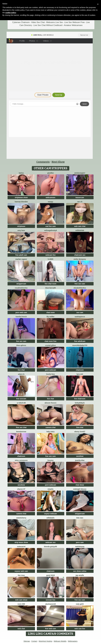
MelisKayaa (80, 547)
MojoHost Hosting (45, 641)
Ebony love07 (80, 432)
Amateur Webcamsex (73, 25)
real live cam (50, 226)
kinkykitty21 (80, 403)
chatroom (80, 370)
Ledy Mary (50, 432)
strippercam (21, 284)
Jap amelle (80, 575)
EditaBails (51, 518)
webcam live (51, 255)
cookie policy (11, 13)
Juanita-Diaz (80, 460)
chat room (50, 312)
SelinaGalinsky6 (50, 230)
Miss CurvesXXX (21, 460)
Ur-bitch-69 (21, 403)
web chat (21, 629)
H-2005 (50, 259)
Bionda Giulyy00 (50, 547)
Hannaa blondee (21, 202)
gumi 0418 (50, 575)
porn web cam (21, 312)
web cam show (21, 600)
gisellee (50, 173)
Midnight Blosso (80, 489)
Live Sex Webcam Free (75, 22)
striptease (21, 226)
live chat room (51, 284)
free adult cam (21, 255)
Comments (43, 162)
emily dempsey (80, 259)
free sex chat (21, 427)
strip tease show (21, 542)
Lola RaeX (80, 518)
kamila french (21, 317)
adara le (21, 374)
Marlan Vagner (21, 259)
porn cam (80, 542)
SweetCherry (21, 518)
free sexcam (21, 399)
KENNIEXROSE (21, 432)
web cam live (80, 629)
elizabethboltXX (80, 288)
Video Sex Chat (38, 22)
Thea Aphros (21, 345)
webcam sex (51, 542)
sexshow (80, 456)
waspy (51, 202)
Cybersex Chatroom (21, 22)
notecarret (21, 547)
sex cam (80, 312)
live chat (21, 370)
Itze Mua (21, 575)
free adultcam (80, 341)
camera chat (50, 427)
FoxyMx (50, 460)
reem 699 (21, 604)
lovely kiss (51, 374)
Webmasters (73, 641)
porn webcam (50, 370)
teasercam (80, 198)
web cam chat (80, 226)
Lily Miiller (51, 317)
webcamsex (51, 198)
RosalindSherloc (21, 288)
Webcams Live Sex (55, 22)
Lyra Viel (80, 374)
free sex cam (80, 284)
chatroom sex (80, 255)
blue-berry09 (50, 288)
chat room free (50, 341)
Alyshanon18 (51, 604)
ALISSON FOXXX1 (51, 403)
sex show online (80, 571)
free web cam (51, 629)
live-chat (80, 427)
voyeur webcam (50, 514)
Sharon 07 (21, 489)
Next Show (58, 162)
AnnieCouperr (80, 173)
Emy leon (21, 230)
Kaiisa (21, 173)
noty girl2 (80, 604)
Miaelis (50, 489)
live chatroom (80, 399)
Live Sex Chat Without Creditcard (48, 25)
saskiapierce (80, 317)
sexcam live (51, 600)
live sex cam (21, 341)
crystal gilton (50, 345)
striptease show (21, 198)
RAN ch (80, 202)
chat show (80, 485)
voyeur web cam (21, 571)
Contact (34, 641)
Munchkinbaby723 (80, 345)
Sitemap (27, 641)
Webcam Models (60, 641)
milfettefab (80, 230)
